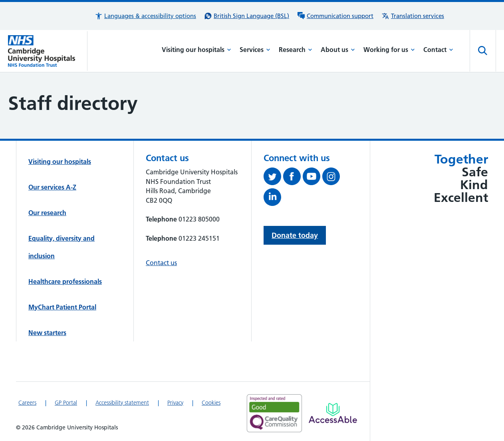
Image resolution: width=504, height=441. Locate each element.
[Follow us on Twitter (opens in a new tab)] (273, 178)
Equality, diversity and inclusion (62, 247)
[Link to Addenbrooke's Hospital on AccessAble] (333, 413)
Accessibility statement (122, 403)
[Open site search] (483, 51)
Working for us (389, 50)
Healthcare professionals (65, 281)
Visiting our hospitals (196, 50)
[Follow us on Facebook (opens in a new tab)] (293, 178)
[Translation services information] (413, 16)
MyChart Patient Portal (62, 307)
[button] (145, 16)
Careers (27, 403)
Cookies (211, 403)
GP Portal (66, 403)
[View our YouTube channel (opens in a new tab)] (313, 178)
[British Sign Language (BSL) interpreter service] (247, 16)
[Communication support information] (335, 16)
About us (338, 50)
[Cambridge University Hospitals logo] (48, 51)
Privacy (175, 403)
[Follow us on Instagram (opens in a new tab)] (332, 178)
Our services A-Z (52, 187)
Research (296, 50)
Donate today (295, 235)
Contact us (161, 263)
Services (255, 50)
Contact (438, 50)
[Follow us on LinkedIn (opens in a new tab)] (273, 199)
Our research (47, 213)
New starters (47, 333)
